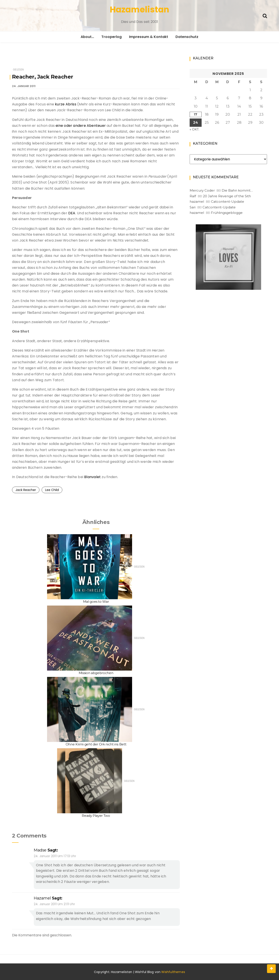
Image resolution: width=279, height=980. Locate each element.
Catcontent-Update (228, 202)
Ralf (193, 196)
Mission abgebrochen (96, 673)
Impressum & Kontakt (149, 37)
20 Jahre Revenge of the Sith (227, 196)
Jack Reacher (26, 490)
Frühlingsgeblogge (227, 213)
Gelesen (18, 70)
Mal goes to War (96, 602)
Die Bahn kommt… (237, 190)
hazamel (42, 898)
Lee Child (52, 490)
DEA (72, 213)
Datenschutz (187, 37)
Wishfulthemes (173, 972)
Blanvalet (92, 477)
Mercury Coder (202, 190)
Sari (193, 207)
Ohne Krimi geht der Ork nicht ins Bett (96, 744)
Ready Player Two (96, 816)
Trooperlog (111, 37)
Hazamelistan (139, 9)
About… (87, 37)
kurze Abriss (66, 104)
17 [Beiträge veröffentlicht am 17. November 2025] (196, 114)
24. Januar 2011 (24, 86)
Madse (40, 850)
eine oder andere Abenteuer (81, 126)
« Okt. (194, 129)
